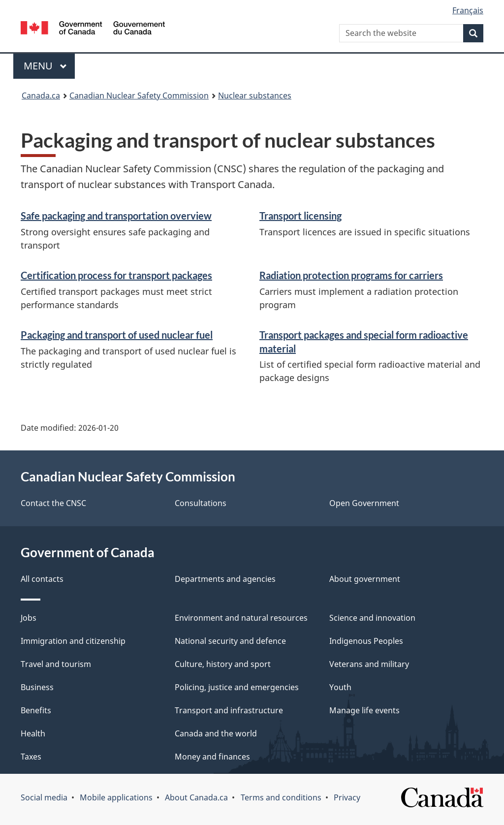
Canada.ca (41, 95)
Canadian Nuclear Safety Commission (139, 95)
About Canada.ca (196, 797)
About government (365, 579)
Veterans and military (369, 664)
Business (37, 687)
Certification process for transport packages (116, 275)
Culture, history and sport (223, 664)
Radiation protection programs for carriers (351, 275)
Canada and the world (216, 733)
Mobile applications (116, 797)
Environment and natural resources (241, 618)
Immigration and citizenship (73, 641)
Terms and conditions (281, 797)
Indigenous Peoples (366, 641)
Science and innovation (372, 618)
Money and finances (212, 757)
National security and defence (230, 641)
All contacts (42, 579)
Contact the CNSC (53, 503)
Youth (340, 687)
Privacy (347, 797)
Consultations (201, 503)
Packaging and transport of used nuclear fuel (117, 335)
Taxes (31, 757)
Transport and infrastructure (229, 710)
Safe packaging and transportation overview (116, 216)
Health (33, 733)
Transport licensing (300, 216)
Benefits (36, 710)
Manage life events (364, 710)
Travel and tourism (56, 664)
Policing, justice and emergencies (237, 687)
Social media (44, 797)
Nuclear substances (255, 95)
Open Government (364, 503)
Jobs (29, 618)
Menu (45, 66)
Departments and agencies (225, 579)
